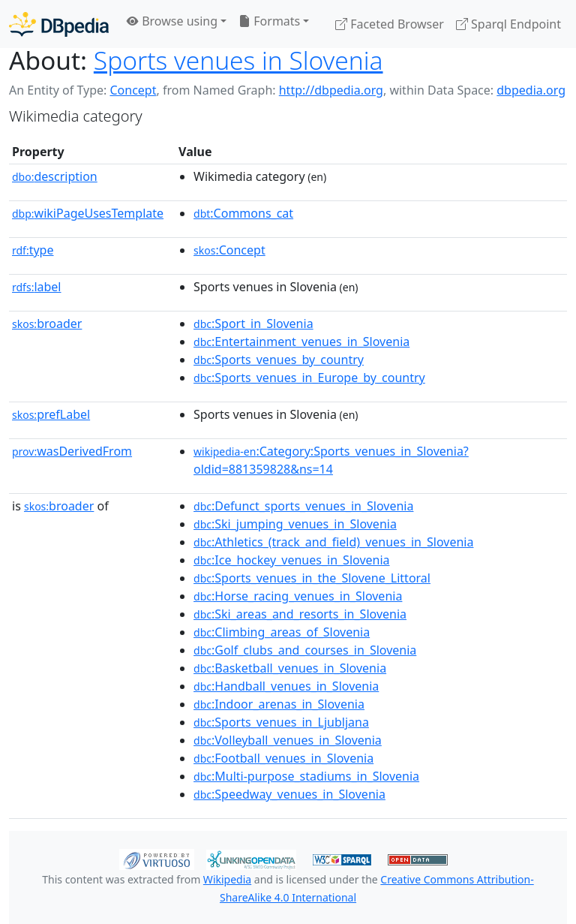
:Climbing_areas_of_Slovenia (282, 632)
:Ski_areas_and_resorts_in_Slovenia (300, 614)
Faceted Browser (390, 24)
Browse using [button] (172, 21)
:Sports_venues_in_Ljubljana (281, 722)
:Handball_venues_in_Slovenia (286, 686)
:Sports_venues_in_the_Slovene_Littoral (312, 578)
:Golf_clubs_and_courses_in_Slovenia (305, 650)
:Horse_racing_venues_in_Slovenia (298, 596)
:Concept (229, 250)
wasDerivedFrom (72, 451)
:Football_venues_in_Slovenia (283, 758)
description (55, 176)
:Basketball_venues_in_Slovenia (290, 668)
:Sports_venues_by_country (279, 360)
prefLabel (51, 414)
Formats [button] (269, 21)
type (33, 250)
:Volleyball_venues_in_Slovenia (288, 740)
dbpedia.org (531, 90)
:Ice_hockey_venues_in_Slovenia (292, 560)
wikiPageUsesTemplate (88, 213)
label (37, 287)
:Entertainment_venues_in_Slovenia (301, 342)
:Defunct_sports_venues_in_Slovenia (303, 506)
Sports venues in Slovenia (238, 60)
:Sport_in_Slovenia (253, 324)
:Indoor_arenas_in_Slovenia (279, 704)
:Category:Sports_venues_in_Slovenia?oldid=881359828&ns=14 (331, 460)
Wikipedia (227, 879)
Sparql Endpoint (508, 24)
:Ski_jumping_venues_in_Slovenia (295, 524)
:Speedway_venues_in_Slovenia (289, 794)
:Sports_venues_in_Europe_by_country (309, 378)
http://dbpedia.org (331, 90)
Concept (133, 90)
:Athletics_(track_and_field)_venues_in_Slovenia (333, 542)
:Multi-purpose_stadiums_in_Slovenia (306, 776)
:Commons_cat (243, 213)
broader (47, 324)
